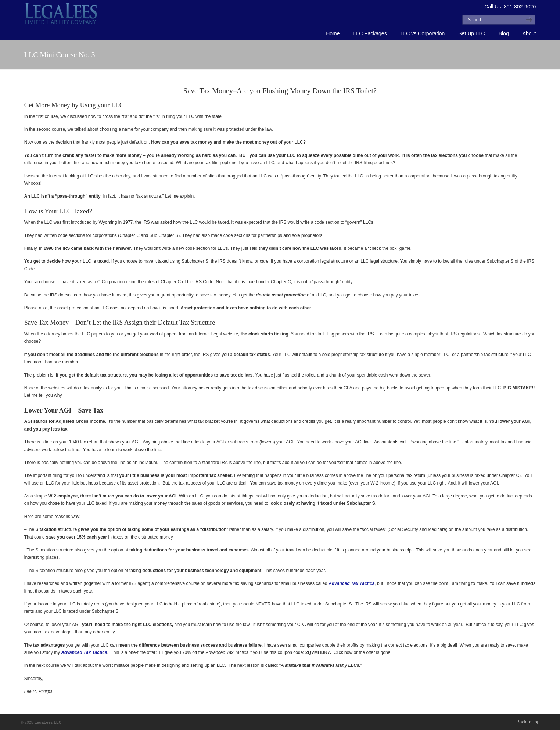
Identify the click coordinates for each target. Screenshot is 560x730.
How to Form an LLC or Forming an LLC (61, 13)
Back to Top (528, 722)
